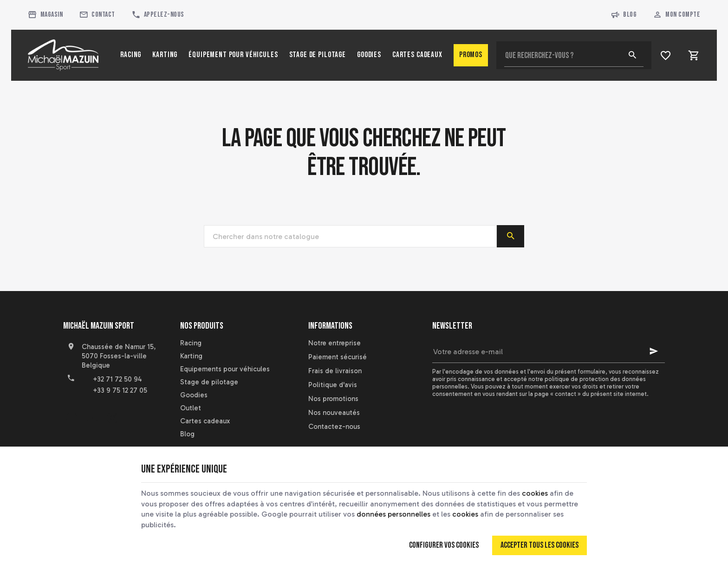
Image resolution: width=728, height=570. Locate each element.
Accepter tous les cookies (539, 545)
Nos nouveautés (334, 413)
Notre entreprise (335, 343)
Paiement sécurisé (338, 357)
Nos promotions (333, 399)
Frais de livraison (335, 371)
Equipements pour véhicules (225, 369)
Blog (624, 15)
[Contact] (97, 15)
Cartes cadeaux (205, 421)
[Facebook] (71, 417)
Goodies (194, 395)
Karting (191, 356)
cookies (535, 493)
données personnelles (393, 514)
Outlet (191, 408)
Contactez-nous (334, 427)
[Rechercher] (632, 55)
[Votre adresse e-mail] (549, 351)
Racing (191, 343)
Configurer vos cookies (444, 545)
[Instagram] (112, 417)
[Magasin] (45, 15)
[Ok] (654, 351)
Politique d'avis (333, 385)
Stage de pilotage (209, 382)
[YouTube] (92, 417)
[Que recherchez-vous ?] (574, 55)
